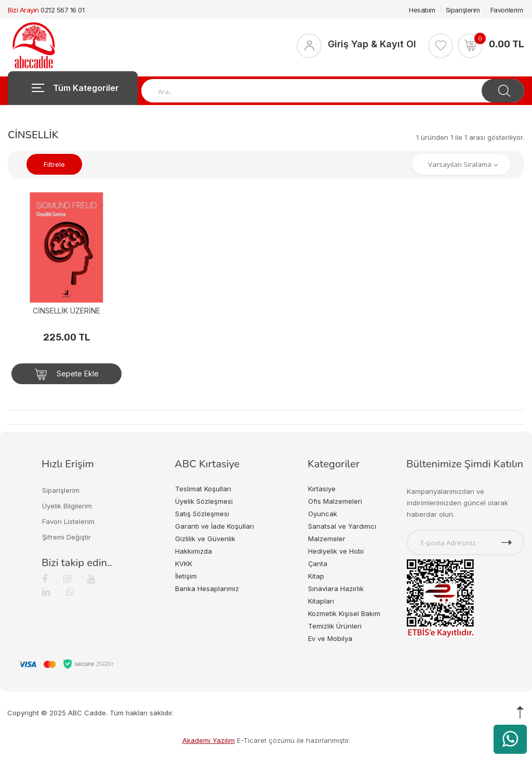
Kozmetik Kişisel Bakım (344, 613)
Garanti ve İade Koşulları (215, 526)
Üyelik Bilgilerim (67, 506)
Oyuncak (323, 514)
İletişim (186, 576)
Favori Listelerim (68, 521)
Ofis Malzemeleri (335, 501)
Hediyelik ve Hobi (336, 551)
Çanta (318, 564)
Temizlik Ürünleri (335, 626)
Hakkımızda (194, 551)
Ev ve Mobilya (330, 638)
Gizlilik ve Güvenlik (205, 539)
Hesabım (422, 10)
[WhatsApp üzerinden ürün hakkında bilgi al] (510, 739)
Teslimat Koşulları (203, 489)
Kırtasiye (322, 489)
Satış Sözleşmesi (202, 514)
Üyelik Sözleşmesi (204, 501)
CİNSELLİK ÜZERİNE (66, 311)
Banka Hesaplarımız (207, 588)
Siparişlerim (463, 10)
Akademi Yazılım (209, 740)
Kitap (316, 576)
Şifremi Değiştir (66, 537)
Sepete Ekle (67, 374)
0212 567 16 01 (62, 10)
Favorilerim (507, 10)
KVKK (184, 564)
